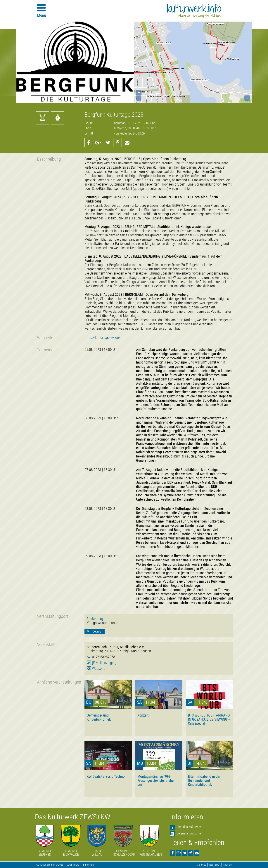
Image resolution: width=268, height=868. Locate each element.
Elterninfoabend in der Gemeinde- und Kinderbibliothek (204, 780)
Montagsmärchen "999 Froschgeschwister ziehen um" (156, 780)
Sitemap (228, 865)
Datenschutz (73, 865)
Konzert (143, 715)
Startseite (201, 865)
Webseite (99, 669)
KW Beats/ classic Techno (106, 776)
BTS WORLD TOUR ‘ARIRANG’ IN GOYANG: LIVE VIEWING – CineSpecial (209, 719)
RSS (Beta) (215, 865)
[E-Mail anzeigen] (104, 663)
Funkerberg (95, 619)
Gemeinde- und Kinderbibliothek (99, 717)
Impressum (88, 865)
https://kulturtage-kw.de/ (102, 338)
